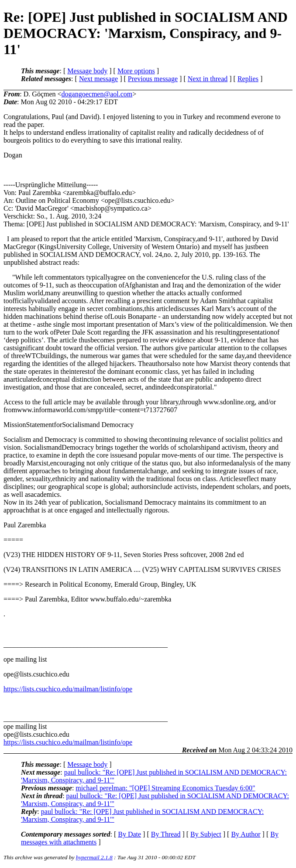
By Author (246, 834)
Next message (98, 79)
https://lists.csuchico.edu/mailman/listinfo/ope (68, 689)
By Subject (206, 834)
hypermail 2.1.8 (94, 857)
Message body (87, 71)
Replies (248, 79)
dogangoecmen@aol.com (97, 94)
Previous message (153, 79)
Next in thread (208, 79)
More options (136, 71)
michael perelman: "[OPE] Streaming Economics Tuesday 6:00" (165, 788)
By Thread (166, 834)
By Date (129, 834)
